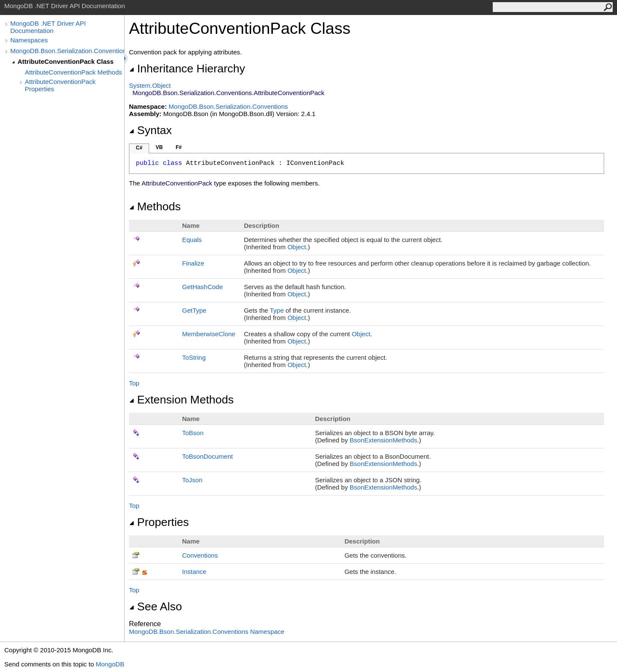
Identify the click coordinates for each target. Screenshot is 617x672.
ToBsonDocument (207, 456)
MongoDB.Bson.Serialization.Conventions (67, 51)
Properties (159, 522)
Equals (192, 240)
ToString (194, 357)
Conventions (200, 555)
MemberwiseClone (209, 334)
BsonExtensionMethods (383, 440)
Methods (155, 206)
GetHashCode (202, 287)
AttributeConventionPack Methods (73, 72)
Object (297, 247)
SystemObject (150, 85)
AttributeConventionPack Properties (60, 85)
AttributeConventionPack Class (66, 61)
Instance (194, 572)
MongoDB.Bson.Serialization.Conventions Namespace (207, 632)
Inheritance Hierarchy (187, 69)
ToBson (193, 433)
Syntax (150, 130)
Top (134, 383)
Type (277, 310)
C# (139, 148)
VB (159, 147)
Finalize (193, 263)
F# (179, 147)
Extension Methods (181, 400)
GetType (194, 310)
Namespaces (29, 40)
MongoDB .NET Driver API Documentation (48, 27)
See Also (156, 606)
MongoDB (110, 664)
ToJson (192, 480)
